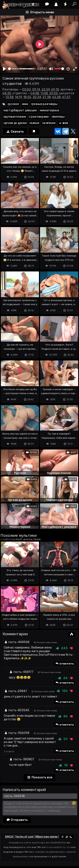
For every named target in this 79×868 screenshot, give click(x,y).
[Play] (4, 69)
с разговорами (39, 117)
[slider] (22, 69)
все (63, 123)
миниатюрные (50, 110)
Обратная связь (46, 837)
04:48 (35, 93)
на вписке (49, 123)
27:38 (47, 97)
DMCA (9, 837)
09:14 (36, 90)
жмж (25, 104)
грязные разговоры (44, 104)
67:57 (66, 97)
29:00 (54, 93)
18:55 (27, 97)
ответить (64, 664)
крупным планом (15, 117)
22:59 (46, 90)
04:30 (7, 93)
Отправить (17, 820)
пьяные (34, 123)
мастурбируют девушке (20, 110)
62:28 (57, 97)
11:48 (44, 93)
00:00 (26, 90)
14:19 (19, 97)
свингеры (58, 117)
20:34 (37, 97)
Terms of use (24, 837)
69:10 (55, 90)
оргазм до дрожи (15, 123)
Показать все (39, 778)
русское (13, 104)
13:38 (9, 97)
